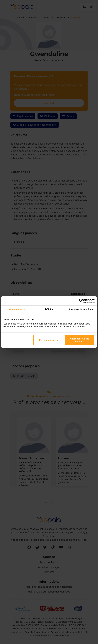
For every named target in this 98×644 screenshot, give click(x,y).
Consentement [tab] (17, 309)
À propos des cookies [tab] (81, 309)
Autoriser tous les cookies (80, 340)
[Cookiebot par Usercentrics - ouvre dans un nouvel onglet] (81, 301)
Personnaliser (48, 340)
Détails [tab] (49, 309)
